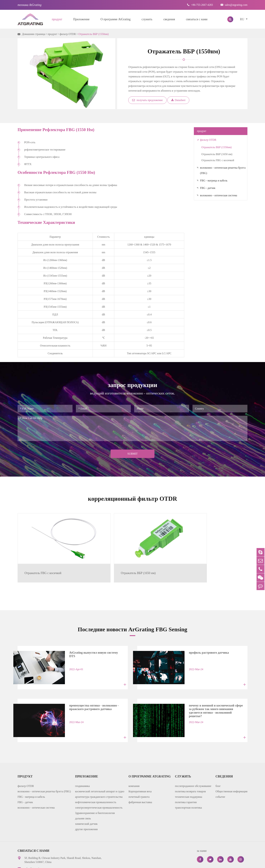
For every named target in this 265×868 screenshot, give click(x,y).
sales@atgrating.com (234, 5)
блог (218, 759)
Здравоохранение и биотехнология (95, 786)
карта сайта (186, 863)
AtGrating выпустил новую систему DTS (90, 635)
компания (134, 759)
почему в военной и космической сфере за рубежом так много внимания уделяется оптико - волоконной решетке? (210, 686)
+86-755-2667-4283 (200, 5)
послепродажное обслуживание (193, 759)
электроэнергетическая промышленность (99, 781)
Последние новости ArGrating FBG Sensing (133, 611)
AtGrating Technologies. (52, 863)
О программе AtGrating (116, 19)
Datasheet (178, 100)
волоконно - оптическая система (219, 195)
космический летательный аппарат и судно (100, 764)
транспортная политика (188, 781)
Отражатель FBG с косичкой (218, 160)
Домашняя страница (34, 34)
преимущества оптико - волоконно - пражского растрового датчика (87, 685)
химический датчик (86, 797)
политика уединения (211, 863)
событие (220, 770)
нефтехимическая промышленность (96, 775)
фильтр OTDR (68, 34)
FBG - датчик (208, 188)
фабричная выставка (140, 775)
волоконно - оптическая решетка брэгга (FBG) (223, 170)
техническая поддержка (189, 770)
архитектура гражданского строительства (99, 770)
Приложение (81, 19)
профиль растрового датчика (202, 635)
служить (147, 19)
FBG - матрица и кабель (214, 181)
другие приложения (86, 802)
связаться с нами (197, 19)
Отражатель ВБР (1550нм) (94, 34)
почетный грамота (139, 770)
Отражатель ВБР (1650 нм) (217, 154)
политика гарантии (186, 775)
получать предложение (147, 100)
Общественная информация (231, 764)
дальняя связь (83, 791)
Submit (132, 454)
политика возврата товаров (190, 764)
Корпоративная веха (140, 764)
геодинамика (82, 759)
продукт (57, 19)
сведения (169, 19)
